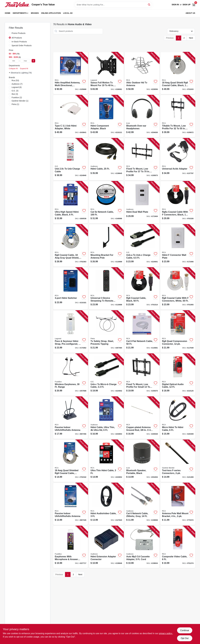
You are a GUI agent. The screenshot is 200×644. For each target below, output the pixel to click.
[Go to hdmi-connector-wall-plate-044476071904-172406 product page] (178, 245)
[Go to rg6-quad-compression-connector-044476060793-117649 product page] (178, 332)
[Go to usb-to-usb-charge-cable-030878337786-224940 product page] (71, 159)
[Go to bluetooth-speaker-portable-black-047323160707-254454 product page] (142, 461)
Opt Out (185, 638)
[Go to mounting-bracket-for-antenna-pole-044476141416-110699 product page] (106, 245)
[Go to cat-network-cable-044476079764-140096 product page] (106, 202)
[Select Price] (33, 61)
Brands (35, 13)
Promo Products (18, 33)
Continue (185, 630)
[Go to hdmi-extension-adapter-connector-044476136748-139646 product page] (106, 547)
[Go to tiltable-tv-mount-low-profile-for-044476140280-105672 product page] (178, 116)
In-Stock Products (19, 42)
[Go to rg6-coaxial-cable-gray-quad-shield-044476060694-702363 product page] (71, 245)
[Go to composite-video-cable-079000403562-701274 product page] (178, 547)
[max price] (25, 61)
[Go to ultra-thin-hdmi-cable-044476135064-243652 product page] (106, 461)
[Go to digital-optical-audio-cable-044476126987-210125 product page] (178, 375)
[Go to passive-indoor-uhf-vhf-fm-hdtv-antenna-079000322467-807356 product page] (71, 418)
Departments (20, 13)
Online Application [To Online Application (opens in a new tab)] (51, 13)
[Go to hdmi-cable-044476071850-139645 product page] (106, 159)
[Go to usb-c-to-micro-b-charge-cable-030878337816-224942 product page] (106, 375)
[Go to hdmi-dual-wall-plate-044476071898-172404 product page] (142, 202)
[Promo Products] (10, 33)
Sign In (175, 5)
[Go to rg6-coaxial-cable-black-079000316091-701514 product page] (142, 289)
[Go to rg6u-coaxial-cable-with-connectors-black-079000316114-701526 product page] (178, 202)
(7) (17, 84)
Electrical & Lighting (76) (21, 73)
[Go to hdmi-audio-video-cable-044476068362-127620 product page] (106, 504)
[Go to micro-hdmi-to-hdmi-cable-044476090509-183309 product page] (178, 418)
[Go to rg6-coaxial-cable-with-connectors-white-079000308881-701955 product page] (178, 289)
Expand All (24, 69)
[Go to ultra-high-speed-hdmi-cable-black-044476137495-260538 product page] (71, 202)
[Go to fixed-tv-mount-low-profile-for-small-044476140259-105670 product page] (142, 375)
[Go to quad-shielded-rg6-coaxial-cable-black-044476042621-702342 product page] (71, 461)
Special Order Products (22, 45)
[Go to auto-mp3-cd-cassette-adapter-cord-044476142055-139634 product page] (142, 547)
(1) (20, 101)
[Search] (149, 4)
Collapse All (13, 69)
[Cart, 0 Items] (194, 5)
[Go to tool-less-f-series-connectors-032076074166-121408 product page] (178, 461)
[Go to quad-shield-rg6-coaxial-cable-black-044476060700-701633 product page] (178, 73)
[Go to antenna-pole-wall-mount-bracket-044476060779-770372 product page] (178, 504)
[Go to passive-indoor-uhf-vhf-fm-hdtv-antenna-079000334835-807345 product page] (71, 504)
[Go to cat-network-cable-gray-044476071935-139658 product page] (142, 504)
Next (191, 38)
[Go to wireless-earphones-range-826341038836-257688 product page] (71, 375)
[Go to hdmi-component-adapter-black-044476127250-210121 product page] (106, 116)
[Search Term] (113, 5)
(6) (17, 87)
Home (8, 13)
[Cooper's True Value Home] (17, 5)
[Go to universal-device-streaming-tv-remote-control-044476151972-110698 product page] (106, 289)
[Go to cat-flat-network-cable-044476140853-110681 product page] (142, 332)
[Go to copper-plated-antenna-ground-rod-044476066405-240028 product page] (142, 418)
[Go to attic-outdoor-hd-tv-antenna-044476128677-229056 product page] (142, 73)
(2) (17, 97)
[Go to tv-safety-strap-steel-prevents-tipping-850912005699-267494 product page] (106, 332)
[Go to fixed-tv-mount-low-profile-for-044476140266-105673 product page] (142, 159)
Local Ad (68, 13)
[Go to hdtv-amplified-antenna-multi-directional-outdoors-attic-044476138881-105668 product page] (71, 73)
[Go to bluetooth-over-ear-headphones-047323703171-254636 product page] (142, 116)
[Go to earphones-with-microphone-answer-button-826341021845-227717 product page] (71, 547)
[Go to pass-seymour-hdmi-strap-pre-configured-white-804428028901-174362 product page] (71, 332)
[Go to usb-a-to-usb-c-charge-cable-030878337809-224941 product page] (142, 245)
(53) (15, 80)
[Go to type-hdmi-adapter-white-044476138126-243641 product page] (71, 116)
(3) (15, 91)
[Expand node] (10, 73)
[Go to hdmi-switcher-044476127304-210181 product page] (71, 289)
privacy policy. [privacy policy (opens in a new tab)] (166, 633)
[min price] (14, 61)
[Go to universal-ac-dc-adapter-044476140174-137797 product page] (178, 159)
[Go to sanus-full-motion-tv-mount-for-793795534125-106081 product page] (106, 73)
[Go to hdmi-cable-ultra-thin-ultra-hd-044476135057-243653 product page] (106, 418)
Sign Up (186, 5)
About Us (190, 13)
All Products (17, 38)
